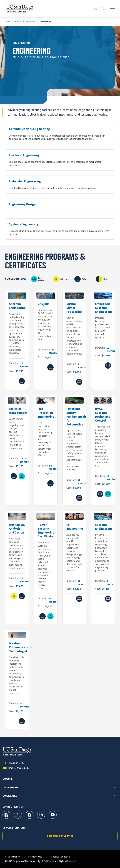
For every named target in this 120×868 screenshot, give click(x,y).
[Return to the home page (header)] (19, 9)
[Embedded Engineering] (60, 185)
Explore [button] (8, 779)
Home (8, 22)
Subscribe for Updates (60, 836)
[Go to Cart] (104, 9)
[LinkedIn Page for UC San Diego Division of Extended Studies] (41, 815)
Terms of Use (35, 857)
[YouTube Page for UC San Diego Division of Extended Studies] (53, 815)
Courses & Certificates (25, 22)
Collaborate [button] (11, 787)
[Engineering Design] (60, 206)
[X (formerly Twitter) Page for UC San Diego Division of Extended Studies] (18, 815)
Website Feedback (60, 857)
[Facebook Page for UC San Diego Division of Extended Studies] (6, 815)
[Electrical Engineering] (60, 160)
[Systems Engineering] (60, 229)
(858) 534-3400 (13, 763)
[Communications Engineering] (60, 134)
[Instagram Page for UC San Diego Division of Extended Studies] (30, 815)
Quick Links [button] (10, 796)
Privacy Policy (12, 857)
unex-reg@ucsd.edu (16, 768)
